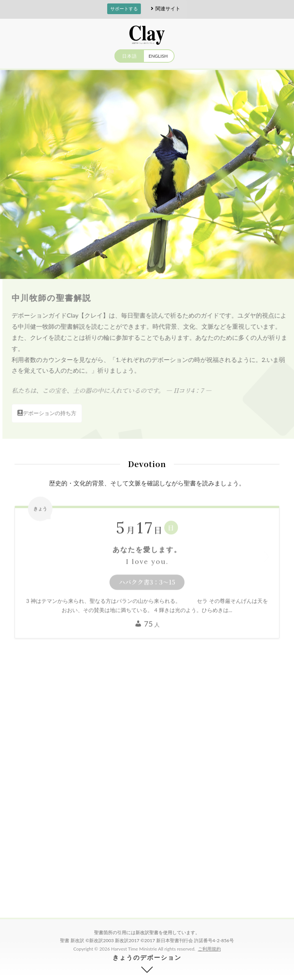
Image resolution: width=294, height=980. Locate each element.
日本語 (130, 56)
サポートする (124, 9)
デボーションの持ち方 (49, 413)
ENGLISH (158, 56)
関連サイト (164, 9)
